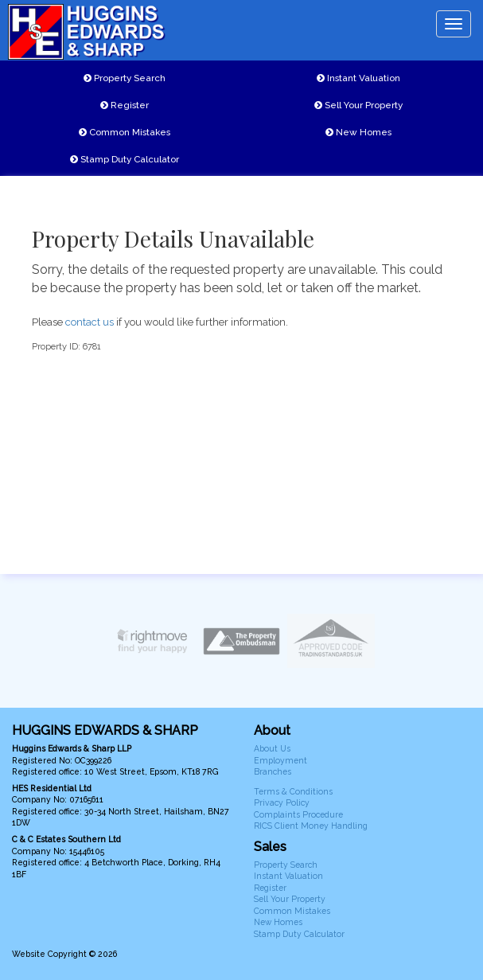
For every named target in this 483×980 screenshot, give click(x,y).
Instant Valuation (358, 78)
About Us (272, 748)
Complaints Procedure (298, 814)
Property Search (125, 78)
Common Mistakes (125, 132)
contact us (90, 322)
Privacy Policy (282, 802)
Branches (273, 771)
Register (125, 105)
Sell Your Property (358, 105)
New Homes (358, 132)
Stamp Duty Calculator (125, 159)
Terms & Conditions (293, 791)
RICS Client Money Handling (311, 826)
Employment (280, 760)
